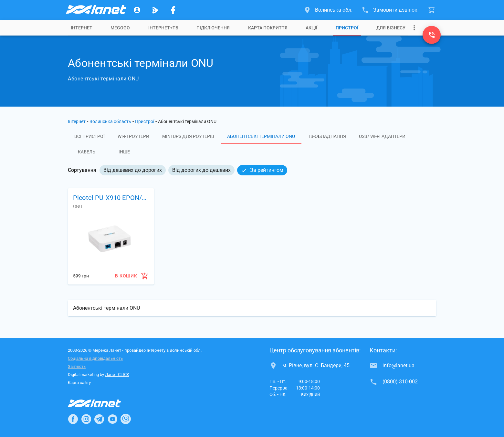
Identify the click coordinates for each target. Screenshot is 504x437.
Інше (124, 152)
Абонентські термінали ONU (261, 136)
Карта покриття (268, 28)
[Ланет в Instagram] (86, 419)
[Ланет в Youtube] (112, 419)
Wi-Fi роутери (133, 136)
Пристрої (347, 28)
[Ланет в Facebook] (73, 419)
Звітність (77, 366)
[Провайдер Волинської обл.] (96, 10)
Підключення (213, 28)
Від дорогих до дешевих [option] (201, 170)
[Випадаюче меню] (414, 28)
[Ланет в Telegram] (99, 419)
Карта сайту (79, 383)
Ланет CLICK (117, 375)
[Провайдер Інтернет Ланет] (102, 403)
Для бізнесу (391, 28)
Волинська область (110, 121)
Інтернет (82, 28)
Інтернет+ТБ (163, 28)
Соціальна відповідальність (95, 358)
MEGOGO (120, 28)
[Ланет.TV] (155, 10)
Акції (311, 28)
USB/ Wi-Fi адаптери (382, 136)
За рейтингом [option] (262, 170)
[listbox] (193, 170)
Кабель (87, 152)
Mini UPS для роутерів (188, 136)
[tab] (82, 28)
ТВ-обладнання (327, 136)
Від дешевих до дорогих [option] (133, 170)
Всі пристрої (89, 136)
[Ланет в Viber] (126, 419)
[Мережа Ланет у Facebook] (173, 10)
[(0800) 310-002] (432, 35)
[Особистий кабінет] (137, 10)
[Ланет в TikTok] (139, 419)
